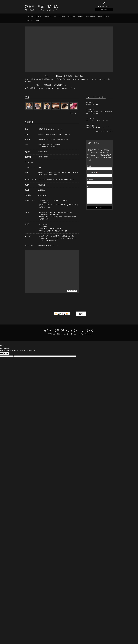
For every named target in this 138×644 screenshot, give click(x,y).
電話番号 (90, 181)
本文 (89, 188)
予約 (38, 22)
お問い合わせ (104, 10)
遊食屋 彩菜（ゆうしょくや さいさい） (69, 331)
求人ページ (30, 22)
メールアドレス (92, 174)
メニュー (62, 18)
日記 (107, 18)
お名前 (90, 167)
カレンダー (71, 18)
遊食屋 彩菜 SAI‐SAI (42, 8)
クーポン (100, 18)
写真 (55, 18)
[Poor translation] (6, 354)
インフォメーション (44, 18)
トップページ (31, 18)
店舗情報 (80, 18)
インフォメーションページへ (104, 133)
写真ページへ (74, 114)
